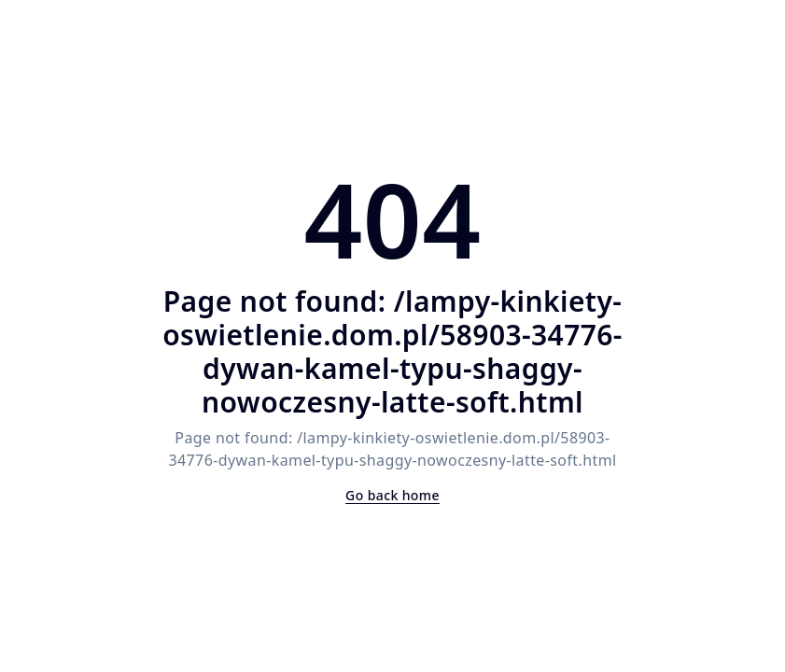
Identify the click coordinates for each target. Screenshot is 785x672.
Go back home (392, 495)
